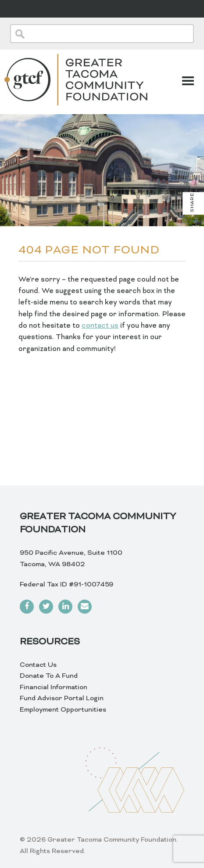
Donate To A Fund (49, 676)
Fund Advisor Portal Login (62, 698)
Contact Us (38, 665)
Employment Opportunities (63, 710)
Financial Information (54, 687)
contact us (100, 326)
